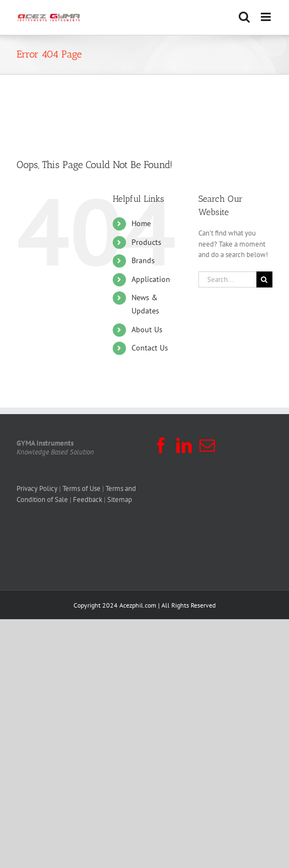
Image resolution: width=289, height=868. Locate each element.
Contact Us (150, 348)
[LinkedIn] (184, 446)
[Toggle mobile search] (244, 17)
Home (141, 223)
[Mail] (207, 446)
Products (146, 242)
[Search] (264, 279)
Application (151, 279)
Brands (143, 260)
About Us (147, 330)
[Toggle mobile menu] (267, 17)
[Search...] (227, 279)
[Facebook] (161, 446)
